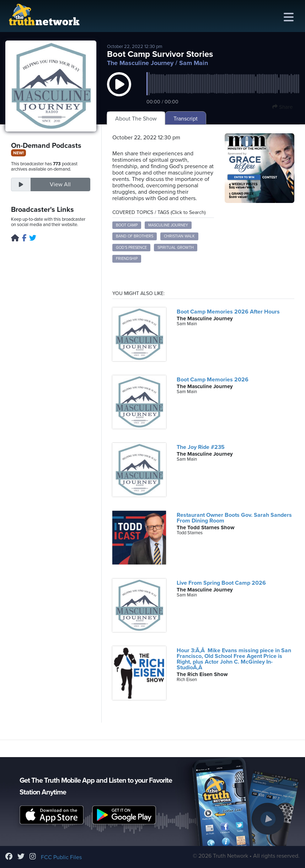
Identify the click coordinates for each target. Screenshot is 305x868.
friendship (127, 259)
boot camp (127, 225)
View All (60, 184)
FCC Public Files (61, 857)
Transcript (186, 119)
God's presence (131, 248)
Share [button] (282, 107)
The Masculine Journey (140, 63)
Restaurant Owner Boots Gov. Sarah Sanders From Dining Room (234, 518)
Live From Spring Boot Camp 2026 (221, 583)
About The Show (136, 119)
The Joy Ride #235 (201, 447)
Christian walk (179, 236)
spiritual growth (176, 248)
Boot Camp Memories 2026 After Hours (228, 312)
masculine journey (168, 225)
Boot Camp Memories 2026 (213, 380)
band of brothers (135, 236)
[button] (119, 91)
